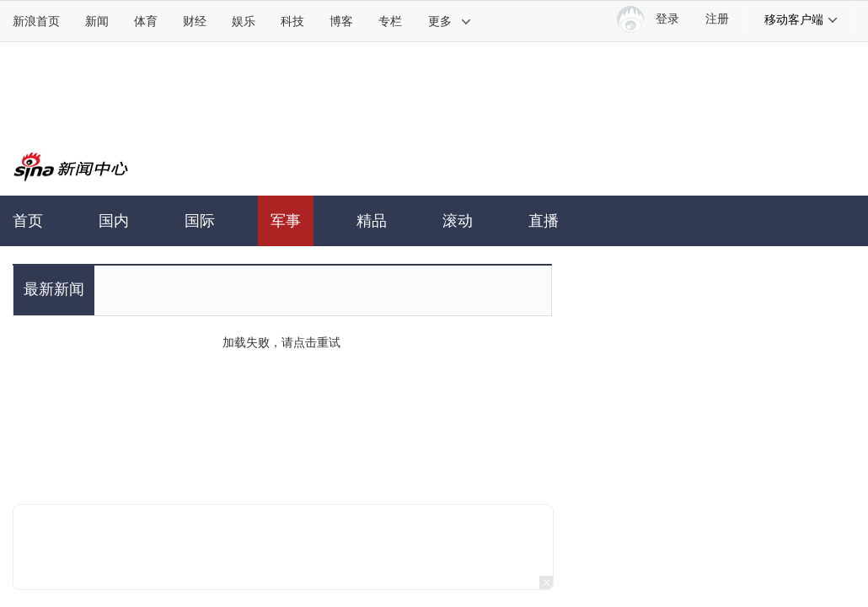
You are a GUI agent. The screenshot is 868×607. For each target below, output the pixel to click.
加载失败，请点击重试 (281, 342)
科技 (292, 21)
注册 (717, 19)
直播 (544, 221)
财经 (195, 21)
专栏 (390, 21)
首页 (28, 221)
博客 (341, 21)
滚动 (458, 221)
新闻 (97, 21)
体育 (146, 21)
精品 (372, 221)
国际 (200, 221)
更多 (450, 21)
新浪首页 (36, 21)
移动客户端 (801, 19)
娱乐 (244, 21)
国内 (114, 221)
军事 (286, 221)
